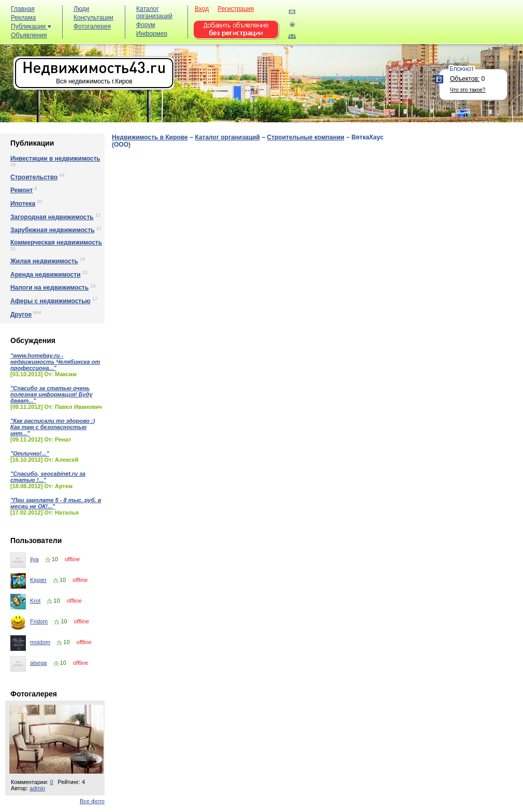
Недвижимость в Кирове (150, 137)
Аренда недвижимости (46, 275)
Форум (146, 25)
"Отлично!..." (30, 453)
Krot (35, 601)
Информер (152, 34)
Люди (81, 9)
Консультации (93, 18)
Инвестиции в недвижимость (55, 159)
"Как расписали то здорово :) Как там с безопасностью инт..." (53, 427)
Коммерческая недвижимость (56, 243)
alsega (38, 663)
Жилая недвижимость (44, 261)
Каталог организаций (154, 12)
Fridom (39, 621)
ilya (34, 559)
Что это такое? (468, 90)
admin (37, 788)
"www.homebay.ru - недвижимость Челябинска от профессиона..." (55, 362)
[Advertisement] (332, 40)
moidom (40, 642)
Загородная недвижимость (52, 217)
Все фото (92, 801)
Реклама (23, 18)
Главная (23, 9)
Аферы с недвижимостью (50, 301)
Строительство (34, 177)
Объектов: (465, 79)
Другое (21, 315)
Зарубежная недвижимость (53, 230)
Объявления (29, 35)
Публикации (31, 26)
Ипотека (23, 204)
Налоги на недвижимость (49, 288)
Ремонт (21, 190)
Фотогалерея (92, 26)
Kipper (38, 580)
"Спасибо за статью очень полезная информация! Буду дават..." (52, 394)
